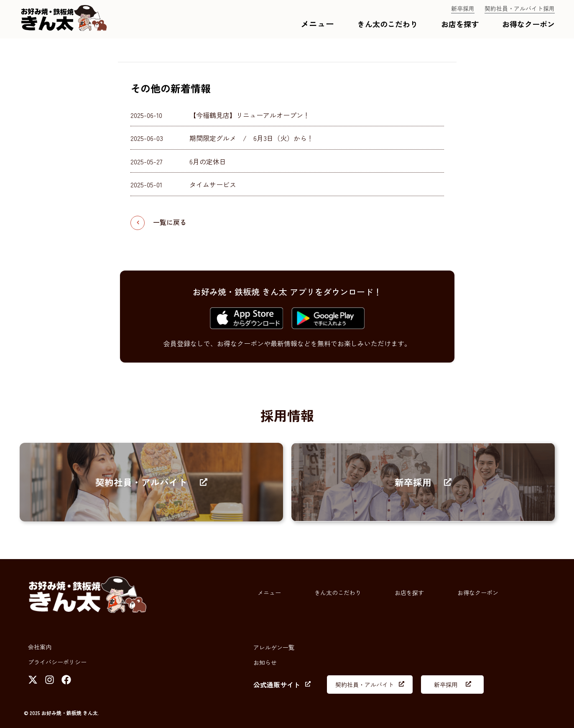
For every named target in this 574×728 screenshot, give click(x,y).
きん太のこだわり (388, 24)
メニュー (317, 24)
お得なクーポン (528, 24)
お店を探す (460, 24)
